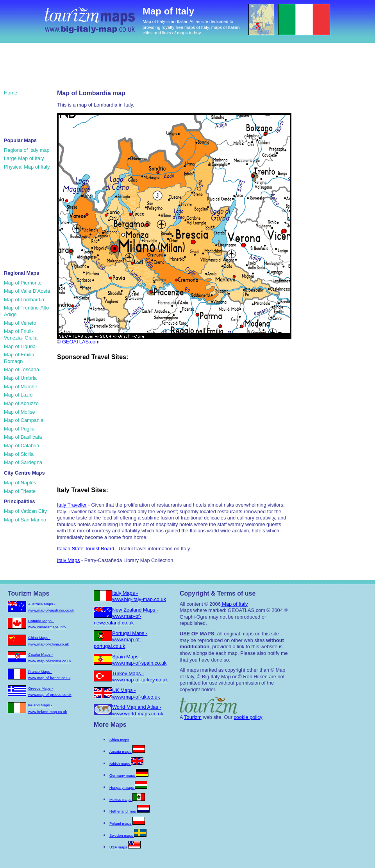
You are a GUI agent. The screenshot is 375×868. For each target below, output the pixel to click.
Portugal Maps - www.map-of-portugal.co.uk (121, 640)
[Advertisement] (152, 68)
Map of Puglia (19, 429)
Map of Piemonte (23, 283)
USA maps (125, 847)
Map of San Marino (25, 520)
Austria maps (127, 751)
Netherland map (129, 811)
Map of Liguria (20, 346)
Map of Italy (234, 604)
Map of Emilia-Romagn (20, 358)
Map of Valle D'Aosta (27, 291)
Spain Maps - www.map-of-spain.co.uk (139, 660)
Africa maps (119, 740)
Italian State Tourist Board (86, 549)
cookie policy (248, 717)
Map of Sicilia (19, 454)
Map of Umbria (20, 378)
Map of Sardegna (23, 462)
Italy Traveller (72, 505)
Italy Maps (68, 560)
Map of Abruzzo (21, 403)
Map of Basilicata (23, 437)
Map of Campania (24, 420)
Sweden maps (128, 835)
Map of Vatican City (25, 511)
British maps (126, 764)
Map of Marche (21, 387)
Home (11, 93)
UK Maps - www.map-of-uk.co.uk (136, 694)
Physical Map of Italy (27, 167)
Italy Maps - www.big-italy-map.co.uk (139, 596)
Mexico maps (127, 800)
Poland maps (127, 823)
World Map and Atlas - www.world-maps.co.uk (138, 710)
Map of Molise (20, 412)
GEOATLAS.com (81, 342)
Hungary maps (128, 787)
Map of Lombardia (24, 300)
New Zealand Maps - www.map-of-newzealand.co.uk (126, 616)
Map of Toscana (21, 369)
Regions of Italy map (27, 150)
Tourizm (193, 717)
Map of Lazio (18, 395)
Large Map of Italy (24, 158)
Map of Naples (20, 483)
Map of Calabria (21, 446)
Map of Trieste (20, 491)
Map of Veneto (20, 323)
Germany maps (129, 775)
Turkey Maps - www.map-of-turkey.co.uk (140, 677)
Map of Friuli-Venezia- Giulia (21, 334)
